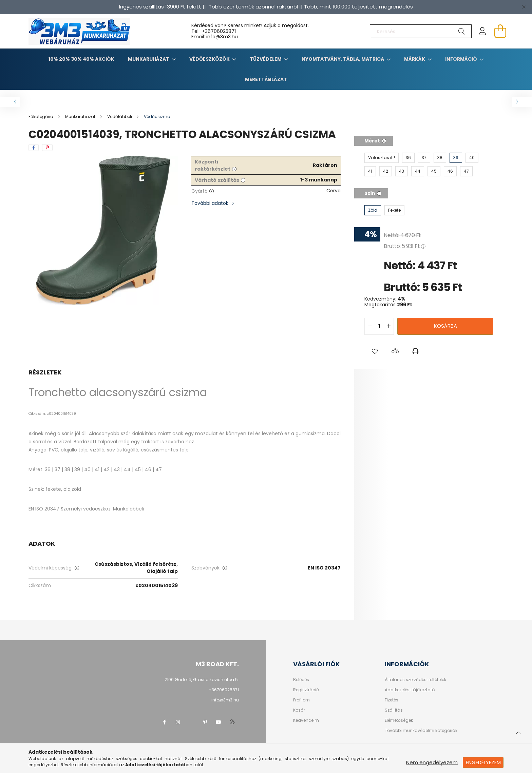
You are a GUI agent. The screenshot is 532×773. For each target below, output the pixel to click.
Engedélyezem (483, 762)
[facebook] (34, 148)
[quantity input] (379, 326)
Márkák (415, 59)
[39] (456, 158)
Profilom (301, 700)
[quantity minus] (370, 326)
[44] (418, 171)
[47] (466, 171)
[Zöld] (373, 210)
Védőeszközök (210, 59)
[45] (434, 171)
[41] (370, 171)
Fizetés (392, 700)
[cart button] (500, 31)
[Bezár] (524, 7)
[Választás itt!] (382, 158)
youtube (218, 722)
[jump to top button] (518, 732)
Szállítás (394, 710)
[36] (408, 158)
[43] (402, 171)
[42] (386, 171)
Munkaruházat (149, 59)
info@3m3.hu (225, 700)
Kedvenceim (306, 720)
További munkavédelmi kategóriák (421, 731)
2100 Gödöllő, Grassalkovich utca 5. (202, 680)
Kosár (299, 710)
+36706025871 (219, 31)
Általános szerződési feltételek (415, 680)
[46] (450, 171)
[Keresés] (421, 31)
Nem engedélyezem (432, 762)
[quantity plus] (388, 326)
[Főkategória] (41, 117)
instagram (178, 722)
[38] (440, 158)
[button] (375, 352)
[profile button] (482, 31)
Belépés (301, 680)
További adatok (210, 203)
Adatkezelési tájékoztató (410, 690)
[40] (472, 158)
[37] (424, 158)
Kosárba (445, 326)
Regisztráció (306, 690)
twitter (191, 722)
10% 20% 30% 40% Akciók (81, 59)
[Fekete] (394, 210)
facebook (164, 722)
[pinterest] (47, 148)
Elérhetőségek (399, 720)
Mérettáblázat (266, 79)
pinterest (205, 722)
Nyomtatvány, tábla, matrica (343, 59)
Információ (462, 59)
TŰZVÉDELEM (266, 59)
